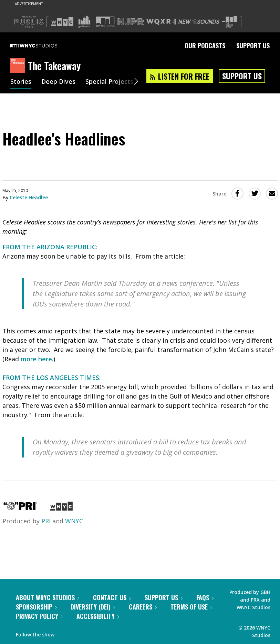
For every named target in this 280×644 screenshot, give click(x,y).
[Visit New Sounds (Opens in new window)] (199, 22)
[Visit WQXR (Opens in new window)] (161, 22)
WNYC (74, 521)
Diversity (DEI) (93, 607)
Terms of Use (191, 607)
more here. (37, 359)
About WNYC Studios (48, 597)
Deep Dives (58, 82)
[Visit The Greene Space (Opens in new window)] (229, 22)
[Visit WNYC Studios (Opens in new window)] (105, 22)
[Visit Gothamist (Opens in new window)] (84, 22)
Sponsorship (36, 607)
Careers (143, 607)
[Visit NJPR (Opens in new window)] (131, 22)
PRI (46, 521)
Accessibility (98, 616)
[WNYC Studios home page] (42, 46)
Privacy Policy (39, 616)
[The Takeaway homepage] (19, 66)
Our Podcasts (205, 46)
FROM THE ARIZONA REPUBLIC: (50, 247)
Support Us (253, 46)
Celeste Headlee (29, 197)
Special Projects (109, 82)
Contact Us (112, 597)
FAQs (205, 597)
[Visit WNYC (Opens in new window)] (62, 22)
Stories (21, 82)
